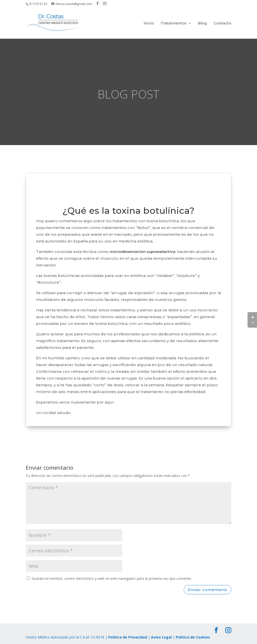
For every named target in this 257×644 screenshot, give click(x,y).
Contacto (222, 23)
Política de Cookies (193, 637)
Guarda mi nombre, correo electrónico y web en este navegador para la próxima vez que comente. (112, 578)
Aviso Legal (161, 637)
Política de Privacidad (128, 637)
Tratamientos (173, 23)
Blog (202, 23)
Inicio (149, 23)
